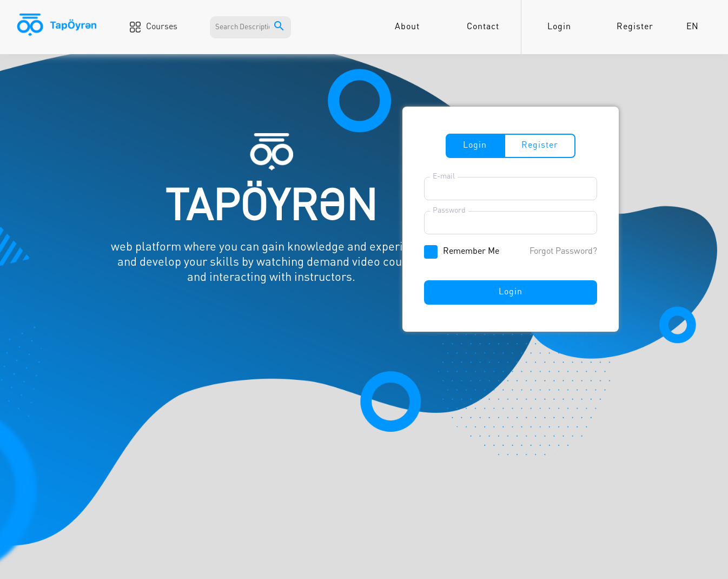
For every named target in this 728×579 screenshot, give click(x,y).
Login (559, 27)
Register (635, 27)
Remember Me (471, 252)
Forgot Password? (563, 252)
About (407, 27)
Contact (483, 27)
